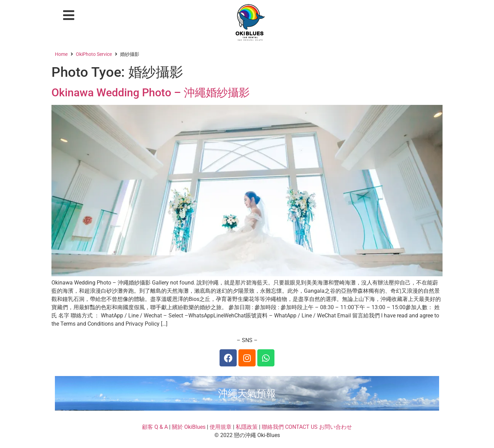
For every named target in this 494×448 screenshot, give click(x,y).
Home (61, 54)
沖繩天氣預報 (247, 393)
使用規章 (221, 427)
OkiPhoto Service (94, 54)
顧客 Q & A (155, 427)
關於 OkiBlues (189, 427)
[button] (69, 15)
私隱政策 (247, 427)
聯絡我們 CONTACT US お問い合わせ (307, 427)
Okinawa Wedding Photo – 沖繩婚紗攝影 (151, 93)
